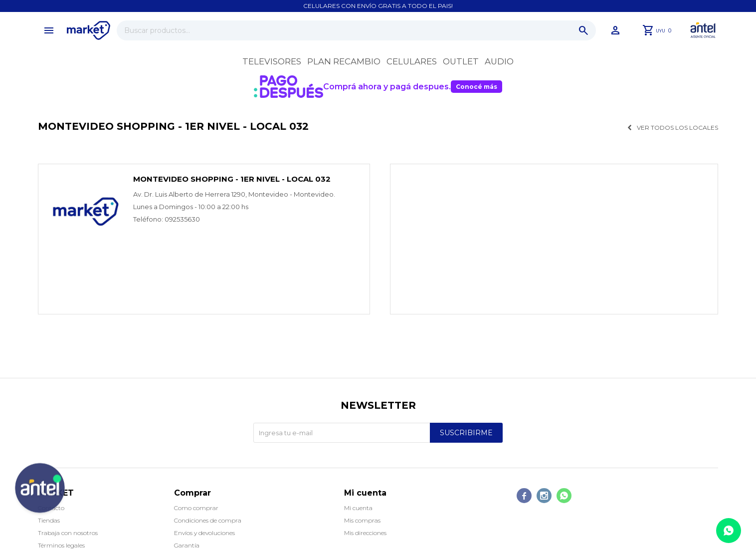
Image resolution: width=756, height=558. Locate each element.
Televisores (272, 61)
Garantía (187, 545)
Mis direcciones (365, 533)
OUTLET (461, 61)
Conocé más (476, 87)
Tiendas (49, 520)
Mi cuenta (358, 508)
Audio (499, 61)
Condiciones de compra (208, 520)
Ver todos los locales (677, 128)
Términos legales (61, 545)
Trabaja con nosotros (68, 533)
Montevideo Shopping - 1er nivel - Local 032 (232, 179)
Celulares (412, 61)
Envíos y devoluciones (204, 533)
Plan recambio (344, 61)
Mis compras (362, 520)
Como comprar (196, 508)
